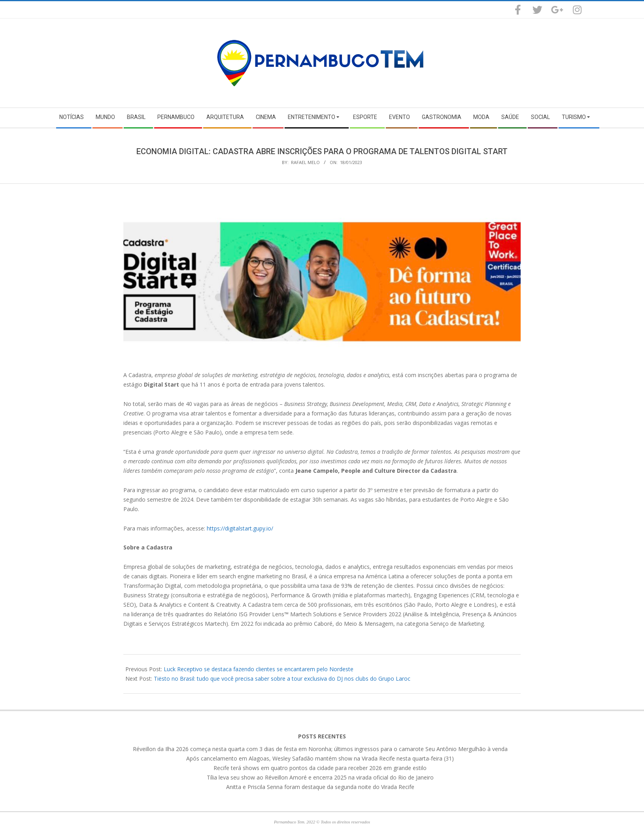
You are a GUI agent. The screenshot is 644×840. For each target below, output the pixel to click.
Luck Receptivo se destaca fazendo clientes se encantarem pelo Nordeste (259, 669)
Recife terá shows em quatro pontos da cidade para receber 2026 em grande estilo (320, 768)
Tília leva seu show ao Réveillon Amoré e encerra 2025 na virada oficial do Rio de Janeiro (320, 777)
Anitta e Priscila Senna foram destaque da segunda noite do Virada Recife (320, 787)
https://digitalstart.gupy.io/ (240, 528)
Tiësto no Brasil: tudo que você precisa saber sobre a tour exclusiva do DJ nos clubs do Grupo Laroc (282, 679)
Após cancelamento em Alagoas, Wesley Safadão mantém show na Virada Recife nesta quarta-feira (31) (320, 758)
